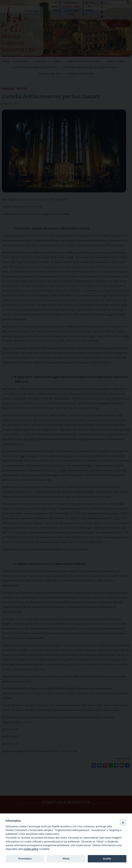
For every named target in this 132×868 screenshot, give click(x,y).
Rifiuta (66, 859)
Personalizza (25, 859)
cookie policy (31, 849)
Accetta (107, 859)
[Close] (123, 822)
